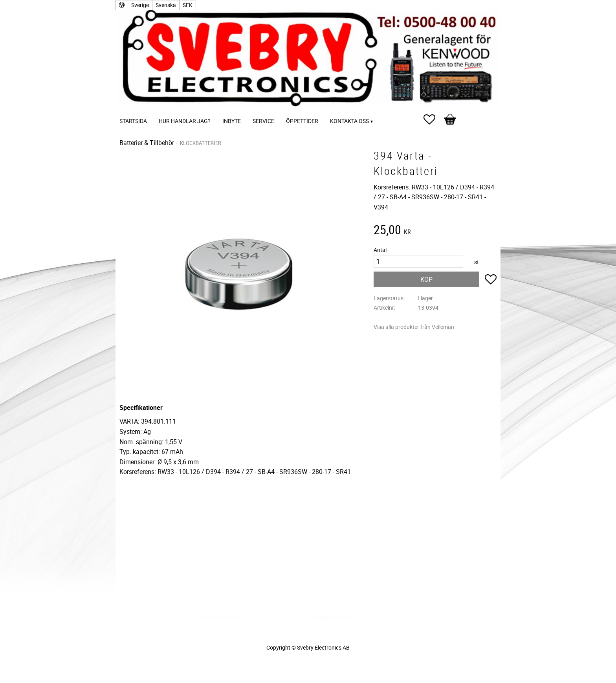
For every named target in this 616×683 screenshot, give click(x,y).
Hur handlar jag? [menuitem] (185, 121)
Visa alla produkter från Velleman (414, 327)
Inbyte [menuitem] (232, 121)
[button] (433, 119)
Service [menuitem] (263, 121)
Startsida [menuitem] (133, 121)
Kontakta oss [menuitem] (349, 121)
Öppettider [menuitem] (302, 121)
